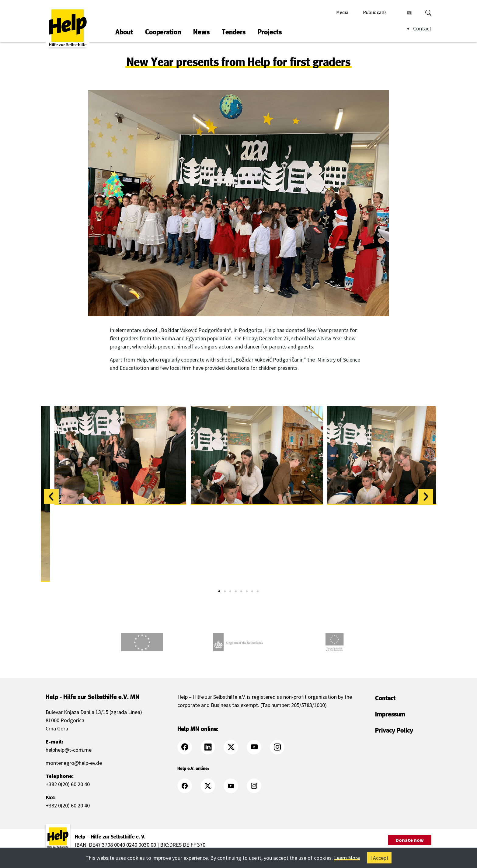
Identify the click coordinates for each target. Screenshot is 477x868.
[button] (51, 496)
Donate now (410, 840)
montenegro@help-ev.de (74, 763)
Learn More (347, 858)
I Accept (379, 858)
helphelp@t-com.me (69, 750)
